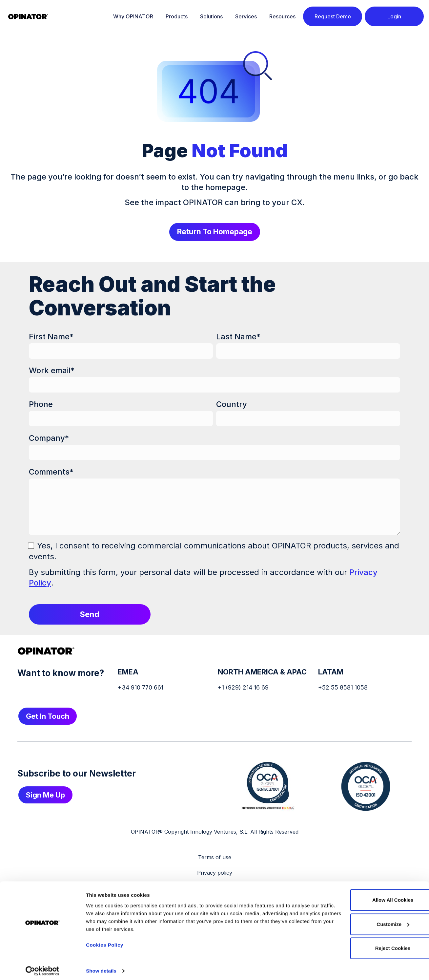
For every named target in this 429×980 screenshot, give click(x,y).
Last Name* (238, 337)
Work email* (52, 371)
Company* (49, 438)
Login (394, 16)
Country (232, 405)
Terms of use (215, 858)
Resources (282, 16)
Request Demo (333, 16)
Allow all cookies (357, 896)
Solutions (211, 16)
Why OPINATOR (133, 16)
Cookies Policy (105, 941)
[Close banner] (419, 888)
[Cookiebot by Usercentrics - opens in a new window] (42, 967)
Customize (358, 920)
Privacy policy (215, 873)
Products (177, 16)
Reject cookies (357, 945)
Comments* (51, 472)
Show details (101, 967)
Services (246, 16)
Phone (41, 405)
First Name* (51, 337)
